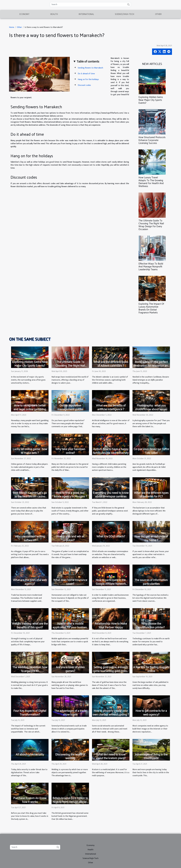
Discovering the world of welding (70, 756)
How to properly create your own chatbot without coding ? (111, 712)
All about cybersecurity (30, 754)
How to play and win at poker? (70, 538)
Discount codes (84, 85)
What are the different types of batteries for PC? (151, 494)
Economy (24, 14)
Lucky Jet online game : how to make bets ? (30, 451)
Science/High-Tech (125, 14)
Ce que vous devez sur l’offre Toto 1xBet (151, 451)
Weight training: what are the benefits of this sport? (30, 625)
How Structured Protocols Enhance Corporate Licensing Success (152, 140)
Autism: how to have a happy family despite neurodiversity (111, 451)
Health (54, 14)
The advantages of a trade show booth (70, 712)
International (86, 14)
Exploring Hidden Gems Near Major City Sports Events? (151, 100)
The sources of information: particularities (151, 582)
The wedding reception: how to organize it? (30, 669)
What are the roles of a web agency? (30, 582)
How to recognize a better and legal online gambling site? (30, 409)
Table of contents (88, 62)
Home (12, 27)
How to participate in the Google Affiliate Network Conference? (111, 584)
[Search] (90, 5)
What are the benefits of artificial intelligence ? (111, 407)
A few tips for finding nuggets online (151, 669)
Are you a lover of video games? (70, 669)
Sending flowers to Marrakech (90, 68)
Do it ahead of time (86, 74)
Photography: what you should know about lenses (151, 407)
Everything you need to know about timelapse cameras (111, 494)
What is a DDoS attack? (111, 536)
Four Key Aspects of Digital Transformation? (30, 712)
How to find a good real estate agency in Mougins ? (70, 494)
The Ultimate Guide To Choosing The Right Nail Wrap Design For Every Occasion (151, 225)
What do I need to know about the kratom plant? (111, 756)
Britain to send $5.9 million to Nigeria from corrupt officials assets (70, 802)
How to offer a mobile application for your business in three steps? (70, 627)
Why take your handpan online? (70, 451)
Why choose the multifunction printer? (151, 625)
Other (158, 14)
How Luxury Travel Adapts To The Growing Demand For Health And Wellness (151, 182)
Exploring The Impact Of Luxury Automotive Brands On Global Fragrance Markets (151, 308)
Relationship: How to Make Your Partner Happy (111, 625)
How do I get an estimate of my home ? (151, 538)
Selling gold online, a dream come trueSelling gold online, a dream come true (111, 671)
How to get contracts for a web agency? (151, 712)
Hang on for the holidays (88, 79)
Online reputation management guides (70, 407)
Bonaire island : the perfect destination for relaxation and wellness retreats (151, 365)
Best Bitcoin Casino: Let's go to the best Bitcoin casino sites (30, 496)
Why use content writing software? (30, 538)
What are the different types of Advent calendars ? (111, 364)
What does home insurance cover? (70, 582)
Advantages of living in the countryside (151, 756)
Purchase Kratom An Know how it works (30, 800)
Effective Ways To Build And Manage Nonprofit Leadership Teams (151, 266)
